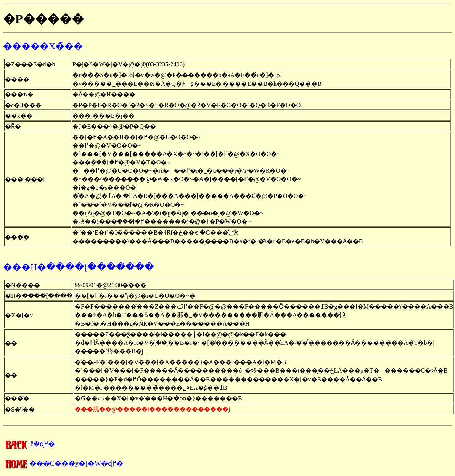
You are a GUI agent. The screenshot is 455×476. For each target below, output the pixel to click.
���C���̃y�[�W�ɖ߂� (63, 463)
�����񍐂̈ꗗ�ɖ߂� (29, 444)
